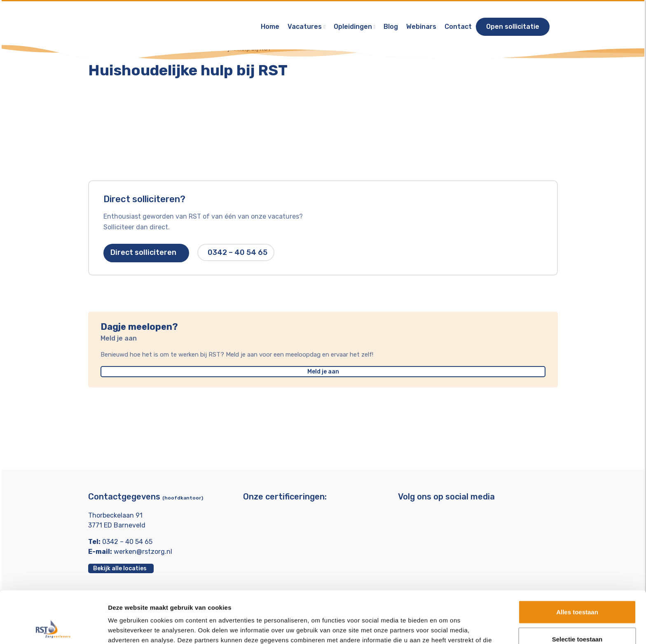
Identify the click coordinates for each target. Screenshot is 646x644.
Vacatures (305, 27)
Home (270, 27)
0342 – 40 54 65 (238, 253)
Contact (458, 27)
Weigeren (577, 617)
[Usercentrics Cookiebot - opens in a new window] (53, 628)
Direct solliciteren (146, 253)
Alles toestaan (577, 563)
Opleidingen (353, 27)
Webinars (421, 27)
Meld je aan (323, 372)
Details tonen (445, 628)
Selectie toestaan (577, 590)
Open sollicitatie (513, 27)
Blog (391, 27)
